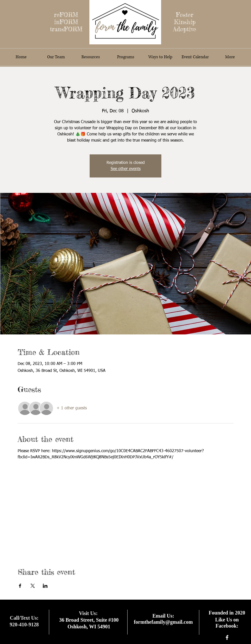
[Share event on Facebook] (20, 586)
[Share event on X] (33, 586)
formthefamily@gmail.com (163, 622)
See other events (126, 169)
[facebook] (227, 637)
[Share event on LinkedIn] (45, 586)
